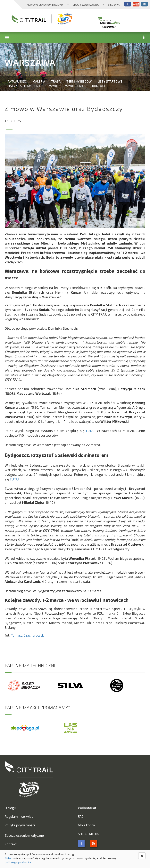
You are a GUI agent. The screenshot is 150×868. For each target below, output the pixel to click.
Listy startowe (110, 81)
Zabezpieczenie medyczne (24, 835)
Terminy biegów (79, 81)
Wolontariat (87, 808)
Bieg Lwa (114, 5)
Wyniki (54, 86)
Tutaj (8, 858)
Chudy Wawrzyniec (86, 5)
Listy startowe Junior (25, 86)
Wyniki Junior (76, 86)
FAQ (81, 816)
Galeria (39, 81)
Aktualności (17, 81)
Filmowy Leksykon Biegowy (45, 5)
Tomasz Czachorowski (28, 635)
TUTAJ (90, 431)
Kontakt (99, 86)
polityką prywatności (18, 862)
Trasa (56, 81)
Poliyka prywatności (20, 825)
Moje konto (86, 825)
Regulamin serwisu (19, 816)
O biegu (10, 808)
